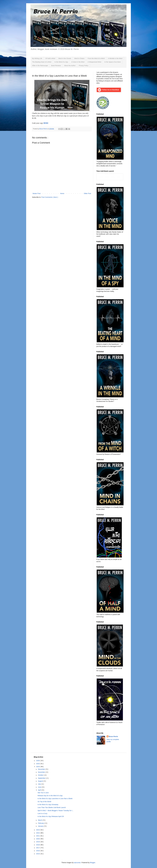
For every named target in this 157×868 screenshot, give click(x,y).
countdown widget (110, 177)
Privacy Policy (84, 66)
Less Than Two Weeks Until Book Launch (52, 807)
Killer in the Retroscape (40, 66)
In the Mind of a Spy (61, 62)
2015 (38, 854)
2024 (38, 767)
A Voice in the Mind (78, 62)
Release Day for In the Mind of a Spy (50, 796)
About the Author (70, 66)
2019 (38, 842)
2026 (38, 761)
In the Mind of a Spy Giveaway (48, 805)
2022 (38, 833)
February (41, 823)
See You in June (43, 793)
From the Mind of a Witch (96, 58)
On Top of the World (44, 802)
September (42, 778)
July (40, 784)
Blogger (93, 863)
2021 (38, 836)
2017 (38, 848)
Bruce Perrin (113, 736)
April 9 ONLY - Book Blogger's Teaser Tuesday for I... (56, 811)
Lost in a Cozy (42, 813)
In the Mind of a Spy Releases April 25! (51, 816)
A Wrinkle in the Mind (115, 58)
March (40, 820)
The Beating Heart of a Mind (42, 62)
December (42, 769)
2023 (38, 830)
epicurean (77, 863)
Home (62, 193)
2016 (38, 851)
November (42, 772)
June (40, 787)
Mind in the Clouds (65, 58)
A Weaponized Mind (94, 62)
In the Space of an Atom (113, 62)
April (40, 790)
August (41, 781)
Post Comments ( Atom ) (50, 197)
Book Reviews (56, 66)
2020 (38, 839)
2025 (38, 764)
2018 (38, 845)
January (41, 826)
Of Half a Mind (50, 58)
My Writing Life (37, 58)
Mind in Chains (79, 58)
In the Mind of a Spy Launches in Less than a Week (55, 799)
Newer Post (37, 193)
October (41, 775)
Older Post (87, 193)
